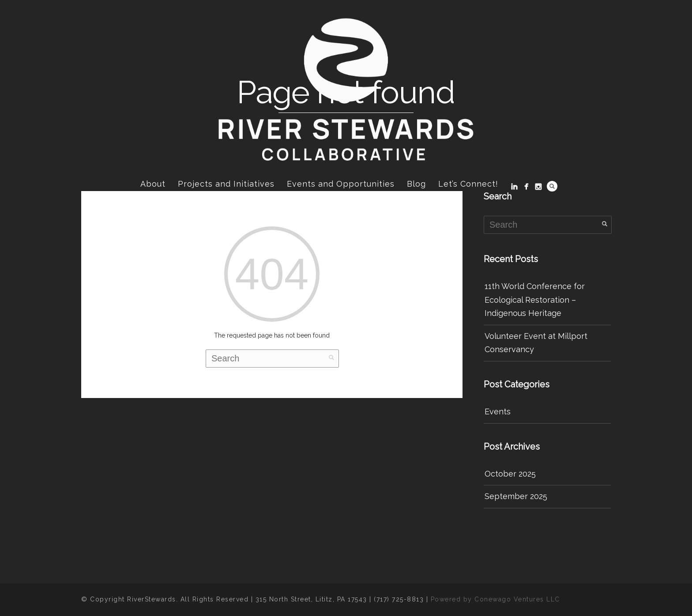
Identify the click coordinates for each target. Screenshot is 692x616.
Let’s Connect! (468, 184)
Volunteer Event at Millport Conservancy (536, 343)
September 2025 (516, 496)
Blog (416, 184)
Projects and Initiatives (226, 184)
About (153, 184)
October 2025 (510, 474)
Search (552, 186)
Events (498, 411)
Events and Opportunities (341, 184)
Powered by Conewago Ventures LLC (495, 599)
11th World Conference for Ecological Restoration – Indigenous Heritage (535, 300)
